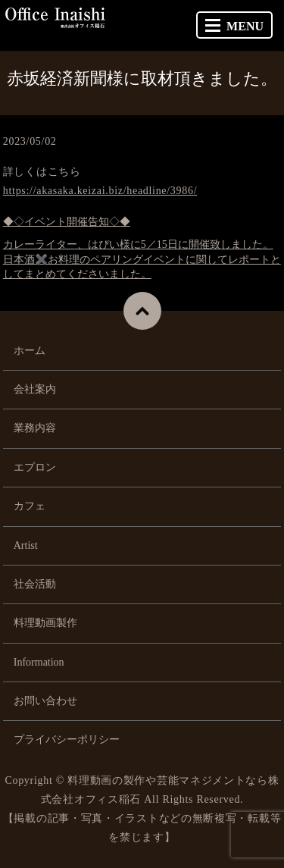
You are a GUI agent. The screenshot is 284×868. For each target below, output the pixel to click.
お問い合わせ (45, 701)
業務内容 (35, 428)
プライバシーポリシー (67, 740)
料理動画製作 (45, 623)
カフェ (30, 506)
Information (39, 662)
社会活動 (35, 584)
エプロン (35, 467)
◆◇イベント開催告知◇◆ (67, 222)
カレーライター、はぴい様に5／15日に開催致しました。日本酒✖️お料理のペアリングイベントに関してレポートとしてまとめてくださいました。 (142, 259)
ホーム (30, 351)
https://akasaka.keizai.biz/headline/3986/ (100, 191)
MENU (234, 26)
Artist (26, 545)
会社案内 (35, 389)
